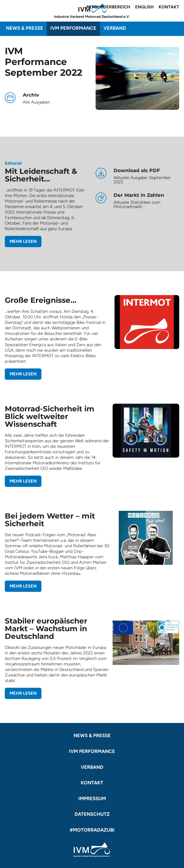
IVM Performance (73, 28)
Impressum (92, 798)
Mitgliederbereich (108, 7)
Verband (115, 28)
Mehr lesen (23, 241)
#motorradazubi (92, 830)
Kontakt (169, 7)
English (144, 7)
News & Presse (25, 28)
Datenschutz (92, 814)
